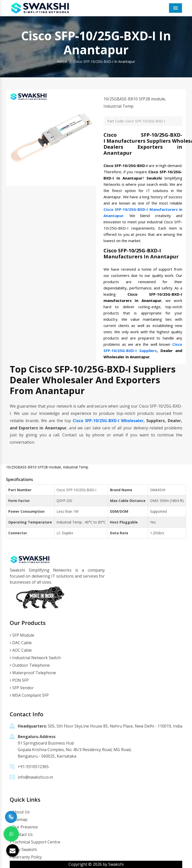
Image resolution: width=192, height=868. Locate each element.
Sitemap (19, 819)
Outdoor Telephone (30, 665)
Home (62, 61)
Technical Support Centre (35, 842)
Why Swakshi (23, 849)
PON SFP (19, 680)
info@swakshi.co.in (35, 777)
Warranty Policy (26, 857)
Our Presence (24, 827)
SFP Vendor (22, 688)
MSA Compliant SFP (29, 695)
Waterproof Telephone (33, 673)
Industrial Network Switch (35, 658)
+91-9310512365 (33, 767)
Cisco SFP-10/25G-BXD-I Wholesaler (108, 421)
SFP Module (22, 635)
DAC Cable (21, 643)
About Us (20, 812)
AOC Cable (21, 650)
